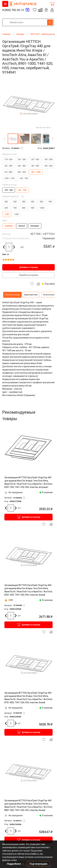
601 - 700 (24, 178)
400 (24, 202)
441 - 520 (22, 190)
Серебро (9, 226)
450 (33, 202)
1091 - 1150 (9, 178)
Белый (22, 226)
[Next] (53, 139)
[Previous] (4, 139)
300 (6, 202)
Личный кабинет (52, 10)
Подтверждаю (38, 864)
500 (41, 202)
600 (6, 208)
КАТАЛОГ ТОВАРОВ (5, 4)
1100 (7, 214)
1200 (17, 214)
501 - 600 (49, 166)
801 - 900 (22, 172)
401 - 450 (22, 166)
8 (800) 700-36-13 (13, 10)
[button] (13, 139)
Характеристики (31, 295)
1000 (42, 208)
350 (15, 202)
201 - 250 (22, 159)
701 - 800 (8, 172)
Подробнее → (15, 864)
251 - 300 (35, 159)
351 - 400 (8, 166)
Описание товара (12, 295)
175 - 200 (8, 159)
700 (15, 208)
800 (24, 208)
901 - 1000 (36, 172)
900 (33, 208)
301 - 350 (49, 159)
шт (22, 247)
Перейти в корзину (29, 275)
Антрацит (35, 226)
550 (50, 202)
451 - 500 (35, 166)
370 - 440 (9, 190)
